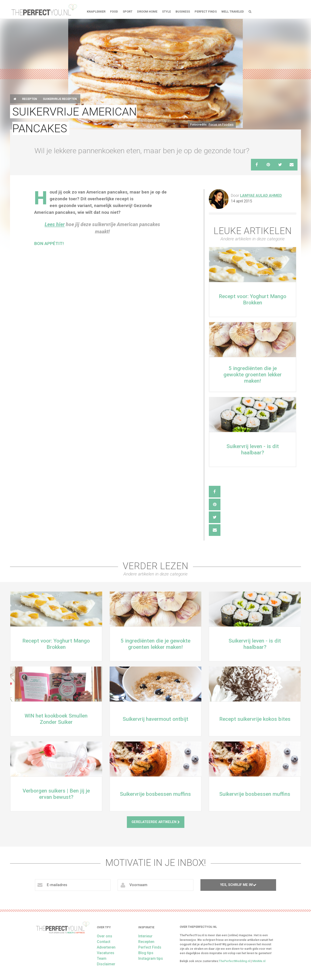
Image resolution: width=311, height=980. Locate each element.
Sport (128, 12)
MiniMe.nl (259, 961)
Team (102, 958)
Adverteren (106, 947)
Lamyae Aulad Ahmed (261, 196)
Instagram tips (151, 958)
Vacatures (106, 953)
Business (183, 12)
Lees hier (55, 224)
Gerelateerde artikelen (156, 822)
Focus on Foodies (221, 124)
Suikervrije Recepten (60, 99)
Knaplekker (96, 12)
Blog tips (146, 953)
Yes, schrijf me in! (238, 885)
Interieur (145, 936)
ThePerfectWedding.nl (234, 961)
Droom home (147, 12)
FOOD (114, 12)
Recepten (30, 99)
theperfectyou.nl (44, 9)
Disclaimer (106, 964)
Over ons (105, 936)
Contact (104, 942)
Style (166, 12)
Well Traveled (233, 12)
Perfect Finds (206, 12)
